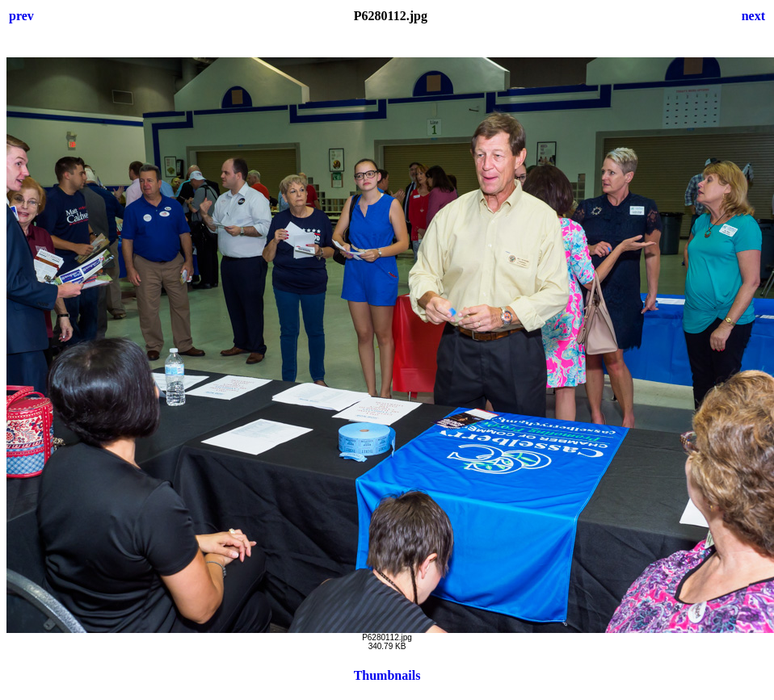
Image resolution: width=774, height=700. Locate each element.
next (753, 16)
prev (21, 16)
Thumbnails (387, 675)
